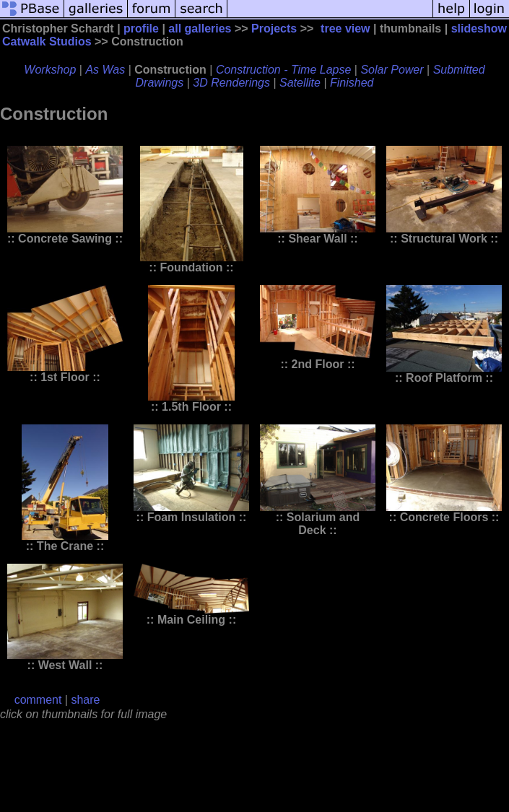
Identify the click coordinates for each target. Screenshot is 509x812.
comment (38, 700)
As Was (105, 70)
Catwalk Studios (47, 42)
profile (141, 29)
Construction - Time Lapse (284, 70)
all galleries (200, 29)
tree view (345, 29)
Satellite (300, 83)
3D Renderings (231, 83)
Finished (352, 83)
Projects (274, 29)
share (85, 700)
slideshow (479, 29)
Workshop (50, 70)
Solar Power (392, 70)
